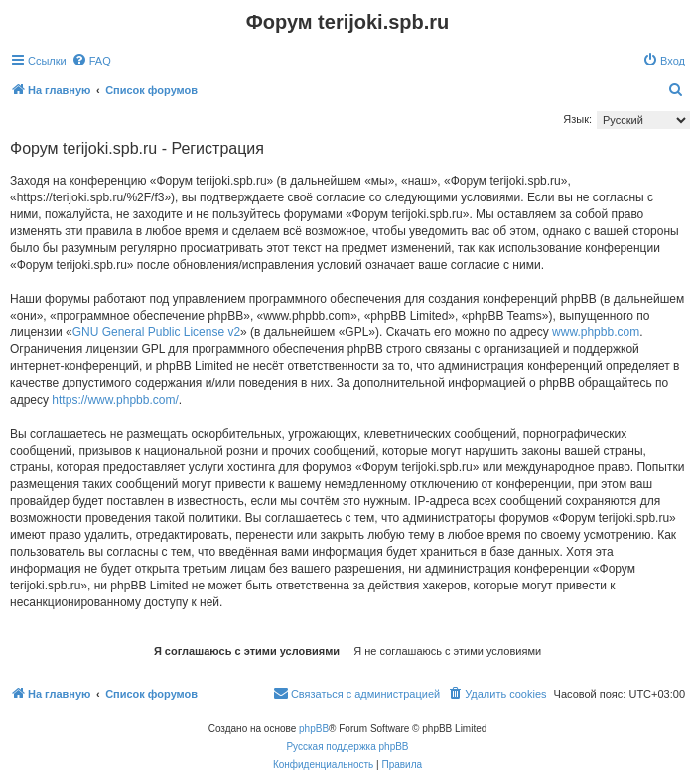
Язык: (577, 119)
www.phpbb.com (596, 332)
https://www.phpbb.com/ (115, 400)
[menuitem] (91, 61)
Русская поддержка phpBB (347, 747)
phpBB (314, 729)
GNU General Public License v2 (156, 332)
